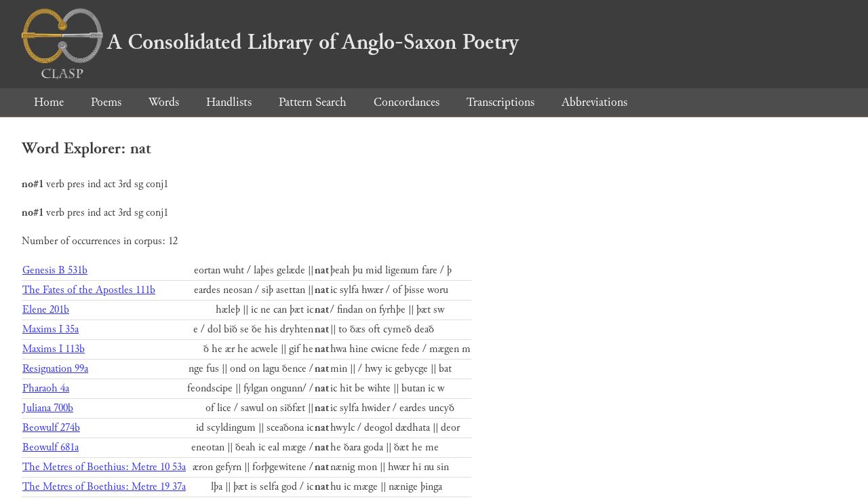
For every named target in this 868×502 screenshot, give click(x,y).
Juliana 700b (48, 408)
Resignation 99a (55, 369)
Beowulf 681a (51, 447)
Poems (106, 102)
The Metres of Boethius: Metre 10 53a (104, 467)
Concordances (407, 102)
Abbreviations (594, 102)
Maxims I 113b (54, 349)
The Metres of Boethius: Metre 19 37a (104, 487)
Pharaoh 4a (46, 388)
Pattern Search (313, 102)
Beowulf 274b (51, 428)
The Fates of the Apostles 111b (89, 290)
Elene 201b (46, 310)
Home (49, 102)
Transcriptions (500, 102)
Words (164, 102)
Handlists (229, 102)
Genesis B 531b (55, 270)
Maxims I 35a (51, 329)
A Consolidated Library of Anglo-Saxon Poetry (270, 42)
